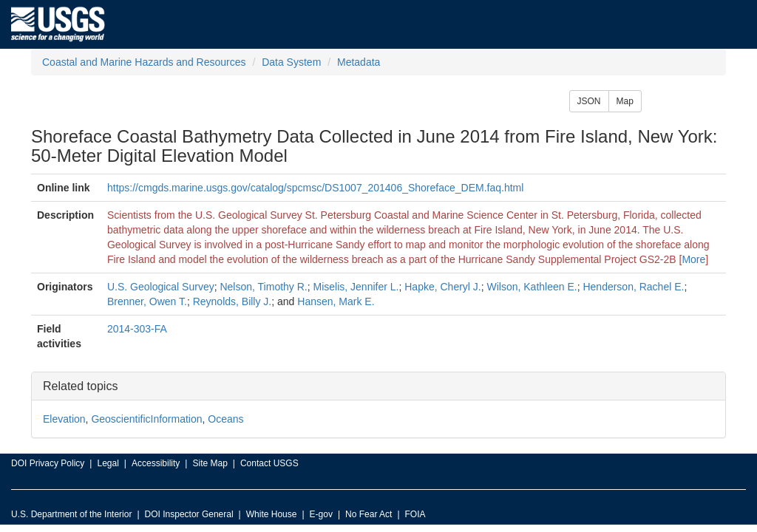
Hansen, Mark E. (336, 301)
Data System (291, 62)
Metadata (359, 62)
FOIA (415, 514)
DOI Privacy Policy (48, 463)
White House (272, 514)
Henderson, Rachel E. (633, 287)
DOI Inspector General (189, 514)
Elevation (64, 419)
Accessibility (156, 463)
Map (625, 101)
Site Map (210, 463)
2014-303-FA (137, 329)
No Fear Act (369, 514)
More (693, 259)
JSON (589, 101)
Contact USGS (269, 463)
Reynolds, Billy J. (232, 301)
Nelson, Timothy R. (263, 287)
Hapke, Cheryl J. (442, 287)
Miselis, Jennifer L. (356, 287)
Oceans (225, 419)
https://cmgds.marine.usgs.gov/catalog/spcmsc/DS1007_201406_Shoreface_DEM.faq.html (315, 188)
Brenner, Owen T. (147, 301)
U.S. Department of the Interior (71, 514)
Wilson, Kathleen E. (532, 287)
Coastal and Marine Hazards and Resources (144, 62)
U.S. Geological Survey (161, 287)
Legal (108, 463)
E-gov (321, 514)
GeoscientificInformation (146, 419)
